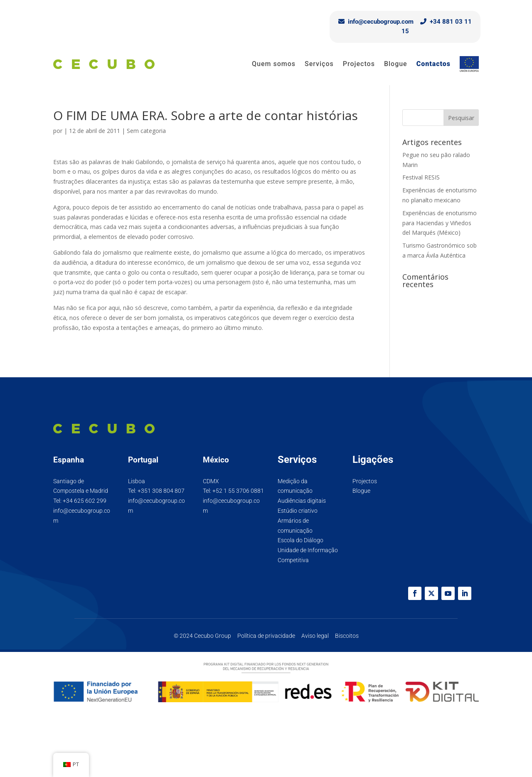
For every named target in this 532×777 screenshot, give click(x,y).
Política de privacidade (266, 636)
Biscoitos (347, 636)
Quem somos (274, 64)
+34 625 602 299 (85, 501)
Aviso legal (315, 636)
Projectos (359, 64)
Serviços (319, 64)
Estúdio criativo (298, 511)
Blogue (396, 64)
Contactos (433, 64)
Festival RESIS (421, 177)
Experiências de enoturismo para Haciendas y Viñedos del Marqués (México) (440, 223)
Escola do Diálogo (300, 540)
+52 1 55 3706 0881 (238, 491)
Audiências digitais (302, 501)
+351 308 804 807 (161, 491)
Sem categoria (146, 131)
